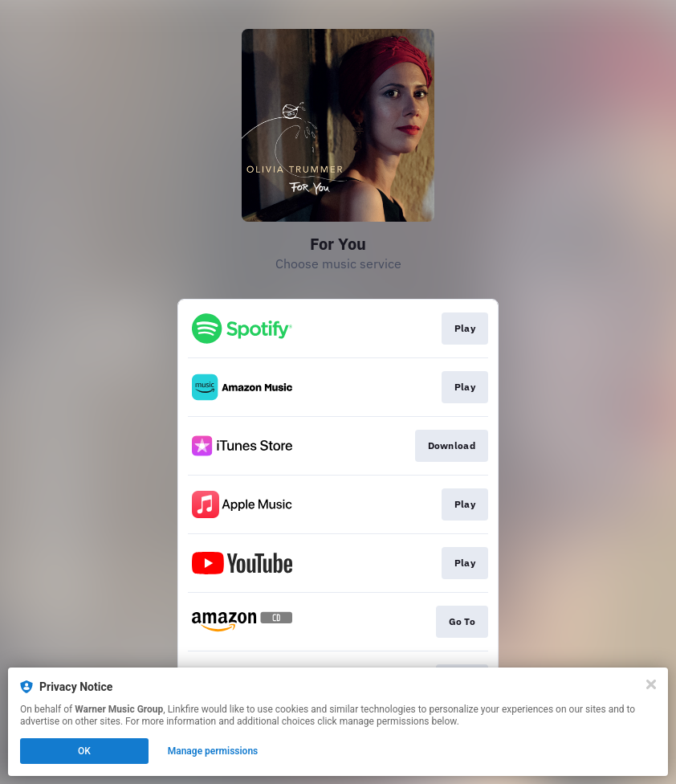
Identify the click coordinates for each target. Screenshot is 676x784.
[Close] (651, 684)
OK (84, 751)
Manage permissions (213, 751)
